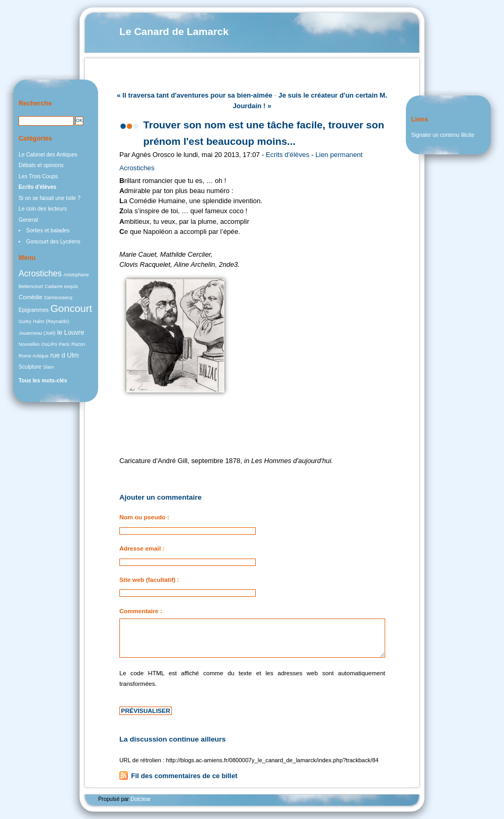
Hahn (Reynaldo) (51, 321)
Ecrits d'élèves (288, 155)
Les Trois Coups (38, 176)
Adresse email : (142, 548)
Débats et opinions (41, 165)
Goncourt (71, 308)
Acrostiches (137, 168)
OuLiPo (49, 344)
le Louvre (71, 333)
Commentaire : (141, 611)
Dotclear (141, 799)
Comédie (31, 297)
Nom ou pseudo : (144, 517)
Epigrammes (34, 310)
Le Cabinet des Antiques (48, 155)
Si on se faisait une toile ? (50, 198)
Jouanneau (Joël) (37, 333)
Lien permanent (339, 155)
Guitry (25, 321)
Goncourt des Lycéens (53, 242)
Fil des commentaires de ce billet (184, 776)
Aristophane (76, 275)
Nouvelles (29, 344)
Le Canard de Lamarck (174, 32)
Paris (64, 344)
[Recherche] (46, 121)
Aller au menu (355, 5)
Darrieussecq (58, 298)
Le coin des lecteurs (43, 209)
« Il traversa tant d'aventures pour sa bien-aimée (194, 95)
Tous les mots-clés (43, 381)
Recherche (35, 103)
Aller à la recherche (388, 5)
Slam (49, 367)
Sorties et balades (48, 230)
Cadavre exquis (61, 286)
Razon (79, 344)
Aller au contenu (324, 5)
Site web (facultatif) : (149, 580)
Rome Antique (34, 356)
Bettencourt (31, 286)
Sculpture (30, 367)
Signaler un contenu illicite (443, 135)
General (28, 220)
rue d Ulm (65, 355)
